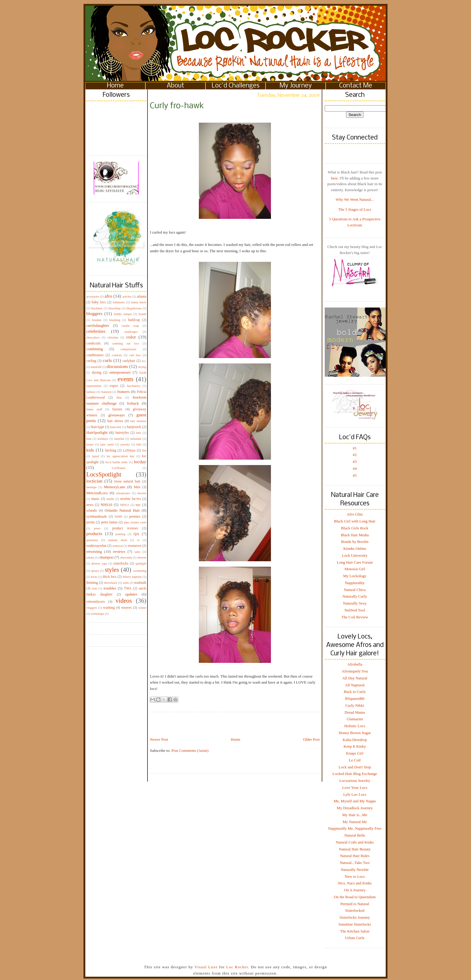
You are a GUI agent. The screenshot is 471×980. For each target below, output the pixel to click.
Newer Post (159, 739)
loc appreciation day (120, 456)
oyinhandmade (97, 517)
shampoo (106, 557)
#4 (355, 469)
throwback (111, 583)
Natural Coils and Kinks (355, 842)
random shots (117, 540)
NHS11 (125, 505)
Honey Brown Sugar (355, 733)
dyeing (96, 373)
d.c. (144, 361)
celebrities (96, 331)
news (90, 505)
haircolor (116, 427)
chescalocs (93, 337)
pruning (120, 534)
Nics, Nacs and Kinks (355, 883)
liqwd (96, 456)
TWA (128, 588)
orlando (92, 511)
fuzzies (117, 409)
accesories (93, 297)
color (131, 337)
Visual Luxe (205, 967)
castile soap (130, 326)
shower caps (99, 563)
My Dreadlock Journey (355, 808)
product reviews (125, 528)
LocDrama (118, 468)
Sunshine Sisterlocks (355, 924)
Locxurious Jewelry (355, 781)
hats (139, 433)
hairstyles (122, 433)
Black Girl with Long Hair (355, 521)
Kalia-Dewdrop (355, 740)
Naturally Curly (355, 596)
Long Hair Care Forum (355, 562)
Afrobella (355, 664)
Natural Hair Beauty (355, 849)
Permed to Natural (355, 904)
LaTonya (129, 450)
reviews (119, 551)
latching (111, 450)
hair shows (115, 421)
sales (138, 552)
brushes (97, 320)
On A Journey (355, 890)
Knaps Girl (355, 753)
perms (91, 522)
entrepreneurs (120, 372)
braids (143, 314)
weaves (126, 608)
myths (110, 499)
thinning (92, 583)
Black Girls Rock (355, 528)
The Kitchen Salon (355, 931)
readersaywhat (96, 546)
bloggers (94, 313)
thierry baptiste (132, 577)
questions (92, 540)
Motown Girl (355, 569)
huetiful (119, 439)
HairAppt (97, 427)
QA (137, 534)
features (123, 392)
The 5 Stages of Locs (355, 209)
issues (90, 444)
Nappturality (355, 583)
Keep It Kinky (355, 746)
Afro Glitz (355, 514)
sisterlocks (121, 563)
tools (126, 583)
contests (117, 355)
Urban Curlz (355, 938)
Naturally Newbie (355, 870)
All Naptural (355, 685)
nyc (138, 505)
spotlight (141, 563)
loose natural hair (127, 481)
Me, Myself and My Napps (355, 801)
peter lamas (109, 522)
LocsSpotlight (104, 474)
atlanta (142, 297)
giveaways (117, 415)
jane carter (107, 444)
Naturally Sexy (355, 603)
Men (137, 487)
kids (90, 450)
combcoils (93, 343)
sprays (95, 571)
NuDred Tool (355, 610)
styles (112, 570)
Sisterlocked (355, 910)
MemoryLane (115, 487)
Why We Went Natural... (355, 199)
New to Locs (355, 876)
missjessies (123, 493)
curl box (135, 355)
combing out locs (126, 343)
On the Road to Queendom (355, 897)
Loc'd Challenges (236, 86)
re (138, 540)
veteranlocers (96, 602)
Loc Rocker (237, 967)
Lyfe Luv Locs (355, 794)
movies (142, 493)
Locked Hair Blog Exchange (355, 774)
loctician (94, 481)
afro (108, 296)
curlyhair (129, 361)
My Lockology (355, 576)
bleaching (114, 308)
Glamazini (355, 719)
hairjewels (134, 427)
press (97, 528)
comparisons (128, 349)
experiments (94, 386)
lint (144, 450)
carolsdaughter (98, 325)
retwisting (94, 551)
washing (109, 608)
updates (131, 594)
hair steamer (138, 421)
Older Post (311, 739)
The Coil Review (355, 617)
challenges (131, 332)
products (94, 533)
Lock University (355, 555)
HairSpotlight (97, 432)
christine (113, 337)
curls (107, 360)
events (125, 379)
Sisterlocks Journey (355, 917)
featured (106, 392)
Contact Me (356, 86)
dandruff (96, 367)
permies (135, 517)
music (95, 499)
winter (142, 608)
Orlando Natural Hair (122, 510)
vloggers (92, 608)
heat (89, 439)
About (175, 86)
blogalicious (134, 308)
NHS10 (106, 505)
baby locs (99, 302)
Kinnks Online (355, 548)
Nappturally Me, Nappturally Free (355, 828)
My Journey (296, 86)
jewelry (125, 444)
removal (117, 546)
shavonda (126, 557)
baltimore (119, 302)
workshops (97, 614)
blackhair (97, 308)
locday (140, 462)
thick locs (110, 577)
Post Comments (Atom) (190, 750)
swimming (140, 571)
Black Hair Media (355, 535)
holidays (103, 439)
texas (94, 577)
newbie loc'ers (130, 499)
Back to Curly (355, 692)
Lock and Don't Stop (355, 767)
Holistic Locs (355, 726)
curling (91, 361)
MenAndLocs (97, 493)
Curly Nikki (355, 705)
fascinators (134, 386)
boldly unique (123, 314)
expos (114, 386)
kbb (139, 444)
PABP (119, 517)
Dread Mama (355, 712)
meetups (91, 487)
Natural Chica (355, 590)
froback (133, 403)
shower (142, 557)
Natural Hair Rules (355, 856)
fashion (91, 392)
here (334, 178)
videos (124, 600)
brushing (115, 320)
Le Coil (355, 760)
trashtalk (140, 583)
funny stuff (94, 409)
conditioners (95, 355)
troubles (110, 588)
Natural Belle (355, 835)
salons (90, 557)
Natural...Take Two (355, 863)
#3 (355, 462)
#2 (355, 455)
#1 (355, 448)
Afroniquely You (355, 671)
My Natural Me (355, 822)
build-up (134, 320)
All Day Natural (355, 678)
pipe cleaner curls (135, 522)
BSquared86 (355, 698)
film (119, 398)
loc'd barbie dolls (117, 462)
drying (142, 367)
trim (94, 588)
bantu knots (139, 302)
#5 (355, 475)
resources (135, 546)
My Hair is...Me (355, 815)
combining (95, 349)
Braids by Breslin (355, 542)
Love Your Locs (355, 787)
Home (115, 86)
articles (127, 297)
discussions (117, 366)
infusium (136, 439)
